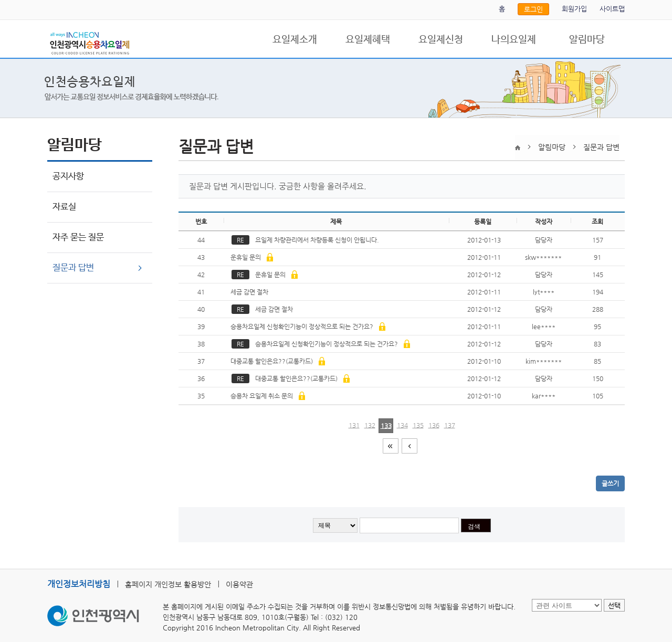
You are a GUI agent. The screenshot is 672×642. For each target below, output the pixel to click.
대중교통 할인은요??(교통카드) (277, 361)
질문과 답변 (73, 268)
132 (370, 425)
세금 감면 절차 (250, 292)
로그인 (533, 9)
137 (450, 425)
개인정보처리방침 (79, 584)
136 (434, 425)
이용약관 (239, 584)
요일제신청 (441, 40)
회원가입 (574, 9)
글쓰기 (610, 483)
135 (418, 425)
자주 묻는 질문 (78, 238)
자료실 (64, 207)
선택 (614, 606)
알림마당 (587, 40)
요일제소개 (295, 40)
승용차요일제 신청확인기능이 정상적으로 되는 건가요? (307, 327)
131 (354, 425)
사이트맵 (612, 9)
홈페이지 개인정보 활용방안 (168, 584)
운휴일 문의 (251, 257)
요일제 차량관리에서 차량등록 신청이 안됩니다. (307, 240)
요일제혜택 (368, 40)
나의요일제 (514, 40)
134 (402, 425)
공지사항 (68, 177)
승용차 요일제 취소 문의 (267, 396)
